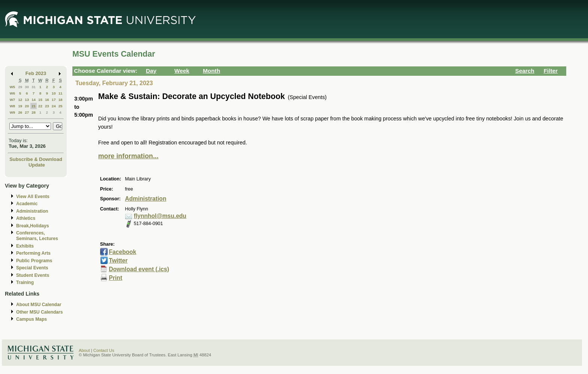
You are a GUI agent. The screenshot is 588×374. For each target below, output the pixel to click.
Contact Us (104, 350)
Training (25, 282)
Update (37, 165)
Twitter (118, 261)
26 (20, 112)
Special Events (32, 268)
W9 (13, 112)
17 (54, 100)
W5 (13, 87)
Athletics (26, 218)
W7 (13, 100)
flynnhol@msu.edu (160, 216)
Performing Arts (33, 253)
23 (47, 106)
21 (34, 106)
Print (115, 278)
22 (40, 106)
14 (34, 100)
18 (61, 100)
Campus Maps (31, 319)
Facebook (122, 252)
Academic (27, 204)
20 (27, 106)
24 (54, 106)
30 (27, 87)
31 (34, 87)
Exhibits (25, 246)
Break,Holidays (33, 226)
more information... (128, 156)
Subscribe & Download (36, 159)
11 (61, 93)
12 (20, 100)
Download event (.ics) (139, 269)
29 (20, 87)
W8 (13, 106)
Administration (32, 211)
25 (61, 106)
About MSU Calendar (39, 305)
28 (34, 112)
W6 (13, 93)
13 (27, 100)
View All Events (33, 197)
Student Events (33, 275)
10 (54, 93)
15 (40, 100)
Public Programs (34, 261)
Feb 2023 (36, 73)
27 (27, 112)
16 (47, 100)
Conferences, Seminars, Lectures (37, 236)
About (84, 350)
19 (20, 106)
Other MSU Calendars (40, 312)
